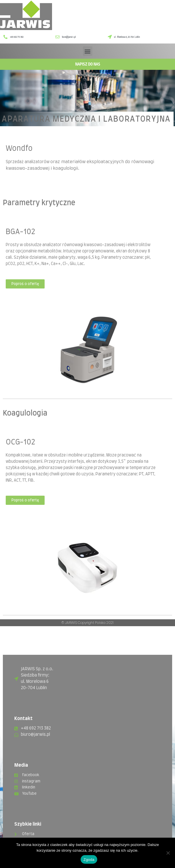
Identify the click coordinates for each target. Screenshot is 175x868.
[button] (88, 51)
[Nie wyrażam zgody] (168, 853)
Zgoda (89, 860)
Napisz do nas (88, 64)
